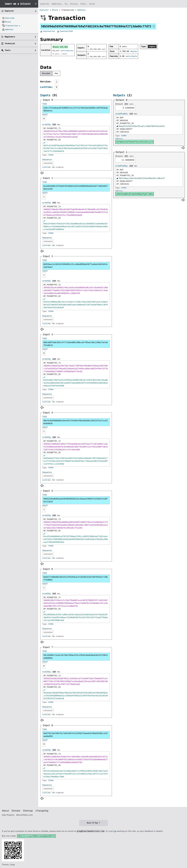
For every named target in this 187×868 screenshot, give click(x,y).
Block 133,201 (60, 47)
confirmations (67, 51)
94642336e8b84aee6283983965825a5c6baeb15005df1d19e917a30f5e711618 (76, 500)
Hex (57, 73)
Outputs (119, 95)
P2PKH (51, 155)
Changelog (42, 811)
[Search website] (113, 4)
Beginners (10, 37)
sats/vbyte (131, 56)
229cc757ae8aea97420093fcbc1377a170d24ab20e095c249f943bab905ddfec (76, 109)
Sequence (47, 160)
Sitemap (28, 811)
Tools (8, 50)
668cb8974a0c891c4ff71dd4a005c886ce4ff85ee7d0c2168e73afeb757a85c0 (76, 344)
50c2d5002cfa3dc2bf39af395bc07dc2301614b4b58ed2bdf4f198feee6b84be (76, 657)
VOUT (45, 115)
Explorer (44, 10)
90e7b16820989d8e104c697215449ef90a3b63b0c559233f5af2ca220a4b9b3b (76, 422)
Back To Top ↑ (93, 823)
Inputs (45, 95)
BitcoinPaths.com (25, 815)
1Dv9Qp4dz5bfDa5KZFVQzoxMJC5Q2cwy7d (135, 142)
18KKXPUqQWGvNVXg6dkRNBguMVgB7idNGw (135, 194)
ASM (54, 124)
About (5, 811)
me (115, 831)
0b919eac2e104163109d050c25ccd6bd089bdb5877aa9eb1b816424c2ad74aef (76, 266)
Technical (10, 43)
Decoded (46, 73)
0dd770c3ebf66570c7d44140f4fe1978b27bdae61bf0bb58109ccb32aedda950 (76, 735)
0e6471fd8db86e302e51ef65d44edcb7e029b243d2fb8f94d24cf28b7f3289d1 (76, 578)
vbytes (134, 51)
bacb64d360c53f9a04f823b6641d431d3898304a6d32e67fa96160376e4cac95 (76, 187)
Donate (16, 811)
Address (82, 10)
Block (55, 10)
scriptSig (46, 124)
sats (131, 104)
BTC (126, 104)
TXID (45, 104)
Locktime (46, 87)
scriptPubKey (121, 114)
